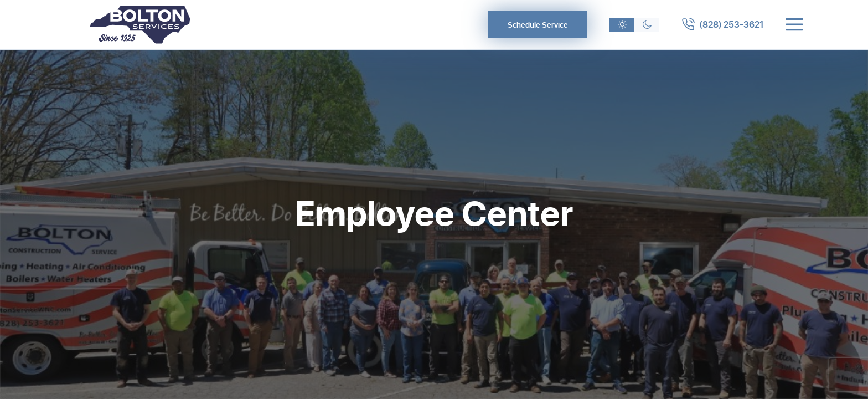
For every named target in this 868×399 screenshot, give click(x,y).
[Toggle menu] (794, 24)
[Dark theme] (647, 25)
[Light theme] (622, 25)
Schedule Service (538, 25)
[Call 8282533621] (722, 24)
